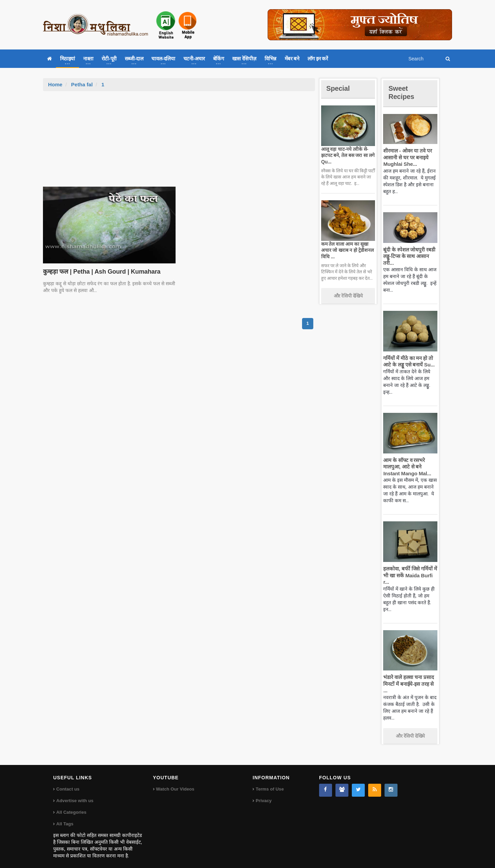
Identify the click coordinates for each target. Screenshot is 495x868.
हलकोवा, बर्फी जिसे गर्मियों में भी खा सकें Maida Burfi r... (409, 575)
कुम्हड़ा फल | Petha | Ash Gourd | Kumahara (100, 272)
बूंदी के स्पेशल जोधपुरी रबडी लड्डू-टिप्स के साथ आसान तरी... (408, 256)
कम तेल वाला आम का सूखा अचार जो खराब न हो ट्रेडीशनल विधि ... (347, 250)
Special (339, 88)
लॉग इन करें (318, 59)
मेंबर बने (292, 59)
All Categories (71, 806)
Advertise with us (75, 794)
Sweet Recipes (402, 92)
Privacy (264, 794)
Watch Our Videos (175, 783)
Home (55, 84)
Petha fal (82, 84)
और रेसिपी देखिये (348, 296)
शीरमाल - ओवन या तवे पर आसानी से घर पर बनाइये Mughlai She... (407, 157)
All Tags (65, 817)
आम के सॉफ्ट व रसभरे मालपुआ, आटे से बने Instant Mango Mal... (406, 467)
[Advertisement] (179, 142)
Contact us (68, 783)
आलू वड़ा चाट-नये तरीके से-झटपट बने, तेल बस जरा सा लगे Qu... (347, 155)
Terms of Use (269, 783)
